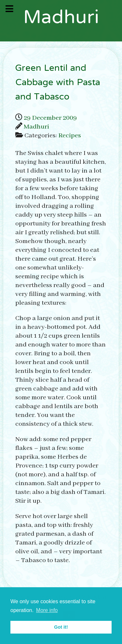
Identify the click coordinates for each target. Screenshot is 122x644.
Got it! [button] (61, 627)
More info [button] (47, 610)
